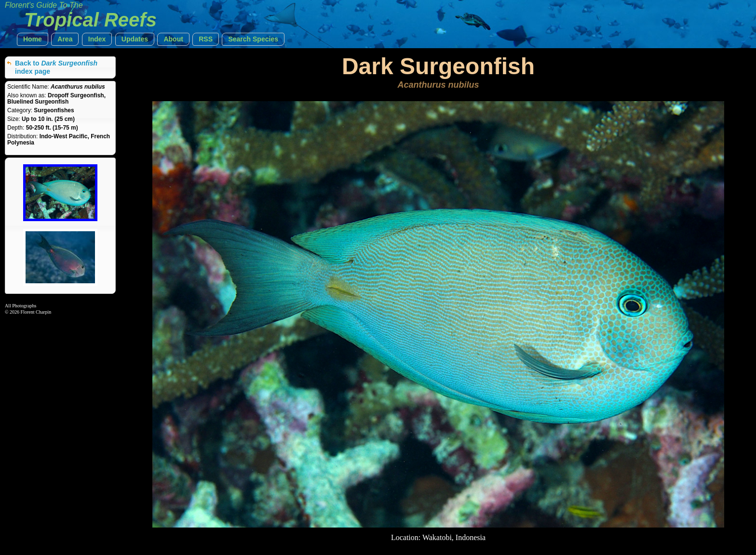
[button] (33, 39)
